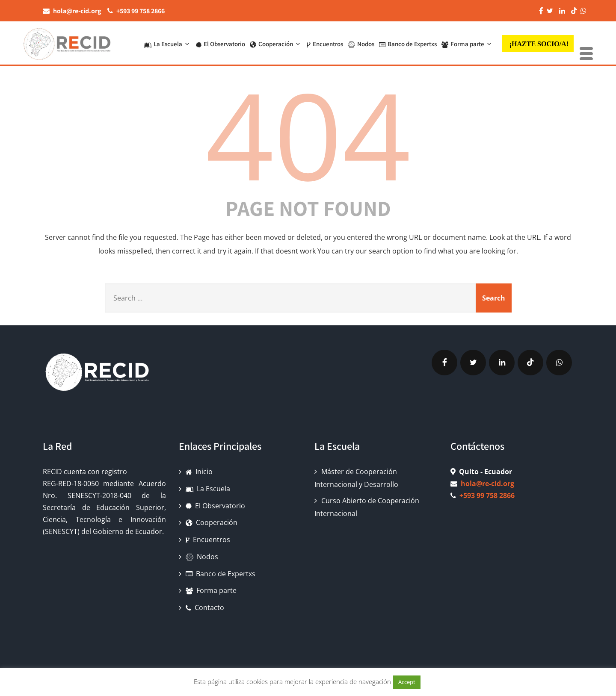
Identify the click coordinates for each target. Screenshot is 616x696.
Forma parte (467, 44)
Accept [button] (407, 682)
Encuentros (325, 44)
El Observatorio (221, 44)
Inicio (199, 472)
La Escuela (168, 44)
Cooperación (276, 44)
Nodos (361, 44)
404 (308, 134)
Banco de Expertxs (408, 44)
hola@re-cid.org (487, 484)
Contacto (205, 608)
